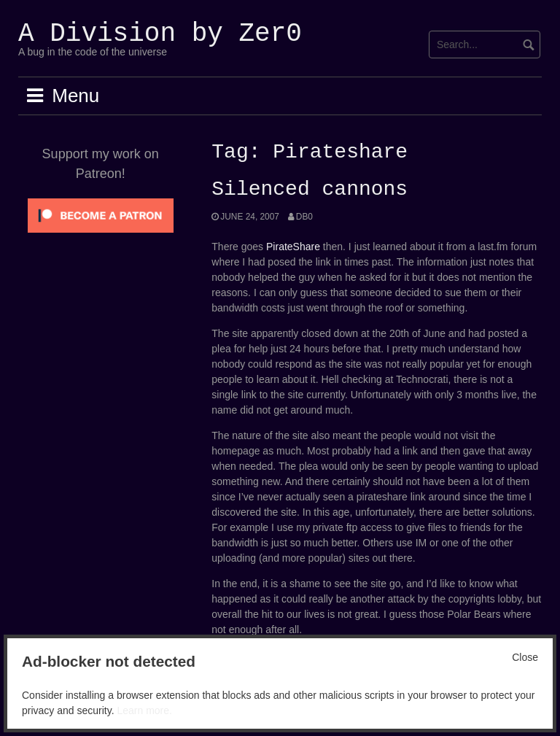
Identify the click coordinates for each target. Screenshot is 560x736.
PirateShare (293, 247)
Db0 (304, 217)
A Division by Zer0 (160, 34)
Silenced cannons (310, 190)
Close (525, 657)
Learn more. (144, 710)
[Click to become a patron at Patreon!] (101, 214)
